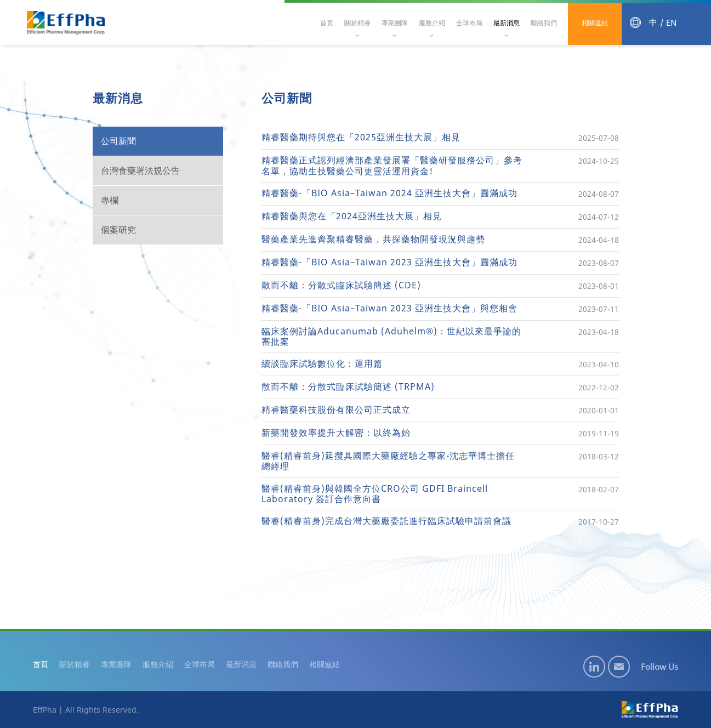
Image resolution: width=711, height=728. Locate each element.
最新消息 (507, 23)
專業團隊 (395, 23)
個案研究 (118, 230)
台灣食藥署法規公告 (140, 170)
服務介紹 (432, 23)
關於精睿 (357, 23)
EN (671, 23)
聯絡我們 (544, 23)
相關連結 (595, 23)
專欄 (110, 200)
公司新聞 (118, 141)
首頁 (327, 23)
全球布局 (469, 23)
